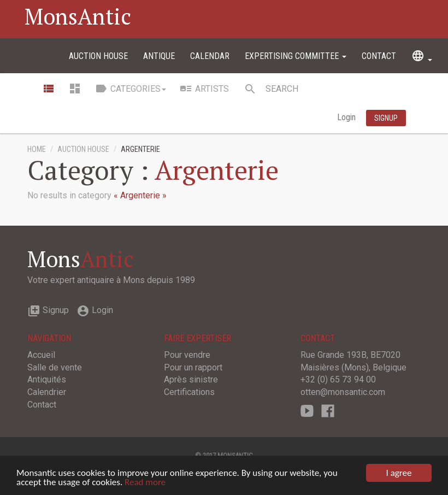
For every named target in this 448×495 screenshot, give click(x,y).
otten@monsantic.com (343, 392)
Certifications (189, 392)
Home (37, 149)
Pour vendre (187, 355)
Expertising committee (296, 56)
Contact (379, 56)
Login (347, 117)
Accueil (41, 355)
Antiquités (47, 379)
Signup (48, 310)
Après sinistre (191, 379)
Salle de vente (55, 367)
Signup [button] (386, 118)
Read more (145, 483)
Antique (159, 56)
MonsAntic (78, 16)
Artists (204, 89)
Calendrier (47, 392)
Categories (130, 89)
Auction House (98, 56)
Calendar (210, 56)
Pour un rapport (193, 367)
